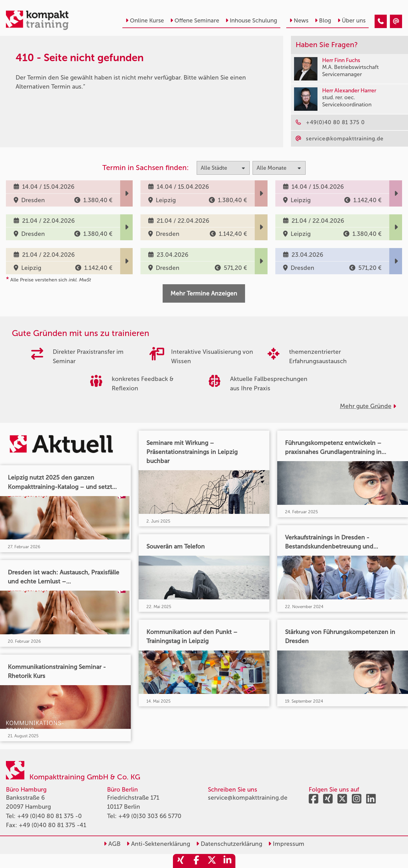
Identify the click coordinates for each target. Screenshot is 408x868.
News (299, 21)
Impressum (286, 844)
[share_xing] (181, 861)
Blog (323, 21)
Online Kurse (145, 21)
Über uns (351, 21)
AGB (112, 844)
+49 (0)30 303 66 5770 (150, 816)
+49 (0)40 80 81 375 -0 (49, 816)
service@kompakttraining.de (248, 798)
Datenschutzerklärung (229, 844)
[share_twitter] (212, 861)
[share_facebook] (196, 861)
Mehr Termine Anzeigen (204, 293)
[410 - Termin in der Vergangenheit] (381, 21)
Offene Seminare (195, 21)
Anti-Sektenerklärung (158, 844)
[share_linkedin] (228, 861)
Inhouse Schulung (251, 21)
